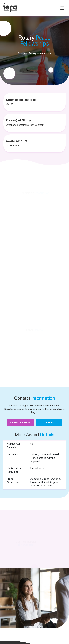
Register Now (20, 423)
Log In (49, 423)
